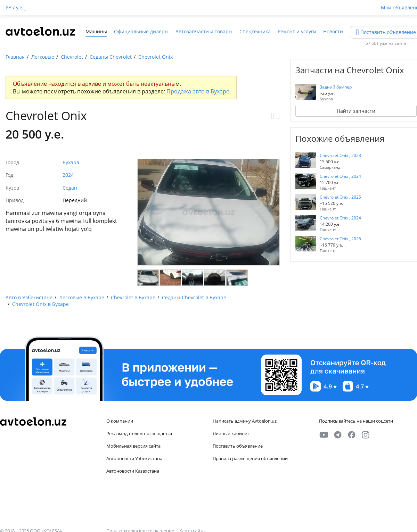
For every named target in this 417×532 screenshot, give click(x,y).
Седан (70, 188)
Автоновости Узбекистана (134, 458)
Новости (333, 31)
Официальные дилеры (141, 31)
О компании (120, 421)
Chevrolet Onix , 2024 (340, 176)
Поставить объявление (238, 446)
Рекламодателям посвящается (139, 433)
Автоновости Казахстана (133, 471)
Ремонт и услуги (297, 31)
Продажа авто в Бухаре (198, 91)
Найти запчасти (356, 111)
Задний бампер (336, 87)
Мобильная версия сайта (133, 446)
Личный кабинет (231, 433)
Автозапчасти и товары (204, 31)
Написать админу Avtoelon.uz (245, 421)
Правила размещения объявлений (250, 458)
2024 (68, 175)
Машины (96, 31)
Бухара (71, 162)
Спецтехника (255, 31)
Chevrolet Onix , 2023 (340, 155)
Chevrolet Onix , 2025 (340, 197)
